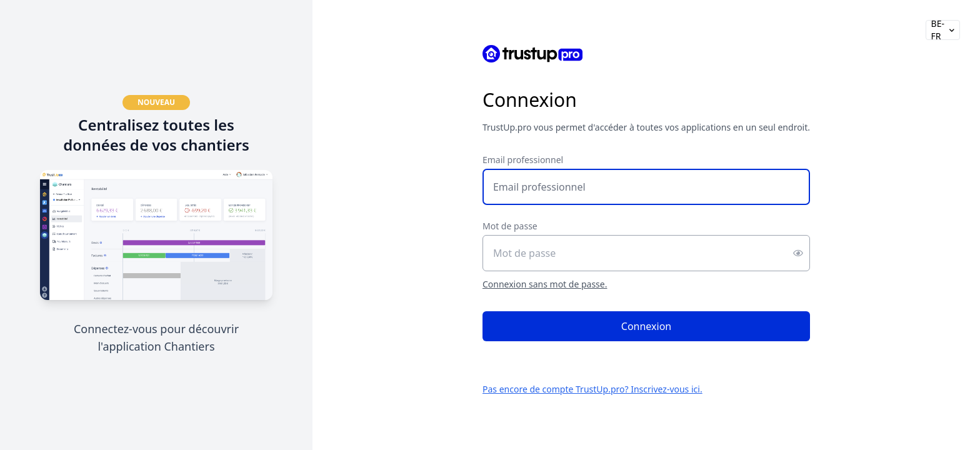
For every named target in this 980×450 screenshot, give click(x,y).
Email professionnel (523, 160)
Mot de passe (510, 226)
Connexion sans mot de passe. (545, 284)
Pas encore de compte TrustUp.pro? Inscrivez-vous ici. (592, 389)
